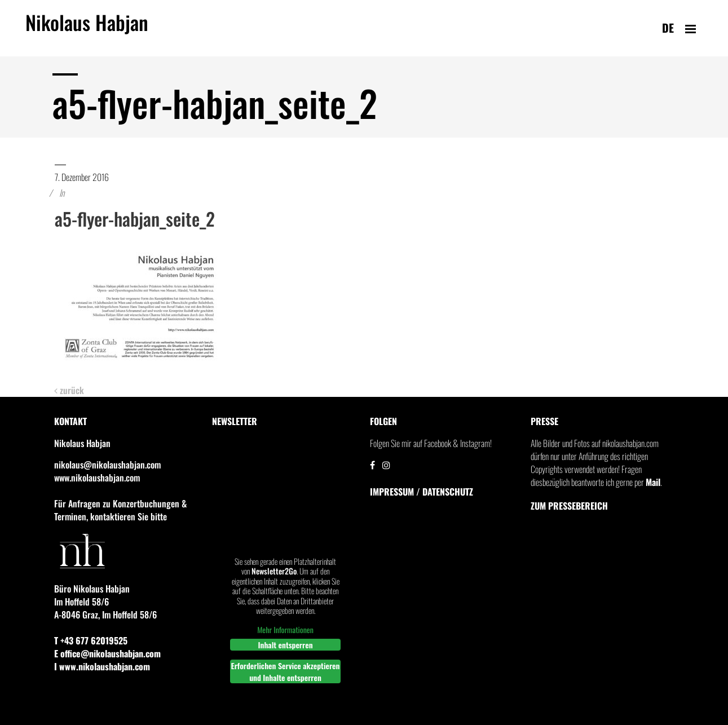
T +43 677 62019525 (91, 640)
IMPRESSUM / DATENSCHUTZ (422, 492)
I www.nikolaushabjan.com (102, 666)
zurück (69, 390)
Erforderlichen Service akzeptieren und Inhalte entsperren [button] (285, 671)
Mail (653, 482)
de (668, 28)
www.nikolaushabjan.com (97, 478)
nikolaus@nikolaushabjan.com (107, 465)
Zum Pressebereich (569, 506)
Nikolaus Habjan (87, 29)
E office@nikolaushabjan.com (107, 653)
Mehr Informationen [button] (285, 629)
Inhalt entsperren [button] (285, 645)
